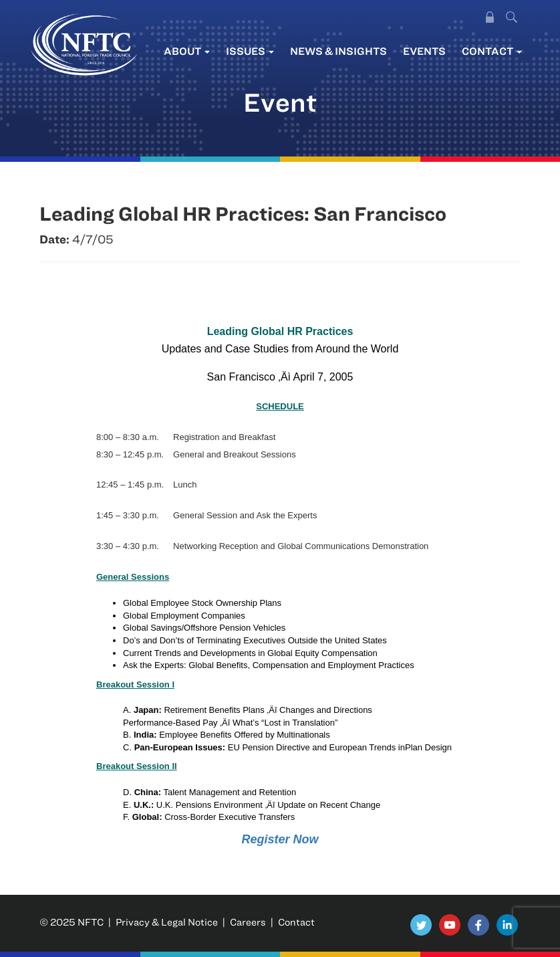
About (187, 51)
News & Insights (338, 51)
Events (424, 51)
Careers (248, 922)
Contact (492, 51)
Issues (250, 51)
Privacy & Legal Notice (167, 922)
